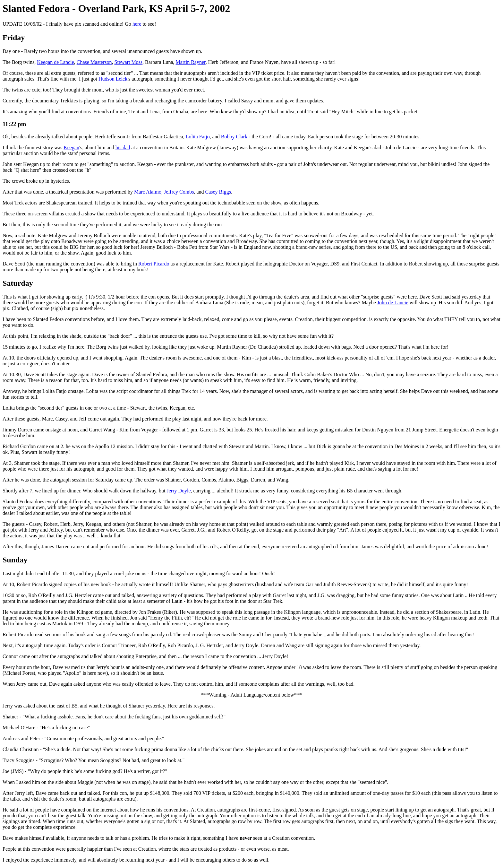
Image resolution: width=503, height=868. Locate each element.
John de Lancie (393, 303)
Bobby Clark (234, 137)
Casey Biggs (218, 192)
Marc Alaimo (148, 192)
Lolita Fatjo (198, 137)
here (137, 24)
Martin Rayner (191, 62)
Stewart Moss (129, 62)
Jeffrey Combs (179, 192)
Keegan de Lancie (55, 62)
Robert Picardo (154, 264)
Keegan (71, 148)
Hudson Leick (113, 79)
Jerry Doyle (179, 491)
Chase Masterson (94, 62)
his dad (123, 148)
